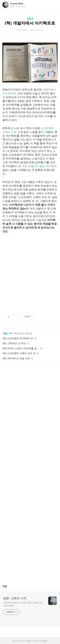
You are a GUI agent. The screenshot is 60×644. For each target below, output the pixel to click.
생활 (5, 333)
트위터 (38, 371)
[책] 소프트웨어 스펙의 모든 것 (19, 353)
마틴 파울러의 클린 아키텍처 (39, 166)
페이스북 (22, 371)
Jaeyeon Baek (17, 4)
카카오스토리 (30, 371)
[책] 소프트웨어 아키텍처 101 (18, 338)
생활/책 (30, 19)
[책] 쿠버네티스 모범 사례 (16, 358)
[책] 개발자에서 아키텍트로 (30, 23)
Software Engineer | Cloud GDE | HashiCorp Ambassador (23, 604)
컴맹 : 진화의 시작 (15, 598)
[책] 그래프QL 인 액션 (14, 343)
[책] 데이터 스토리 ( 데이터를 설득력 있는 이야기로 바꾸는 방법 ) (21, 348)
